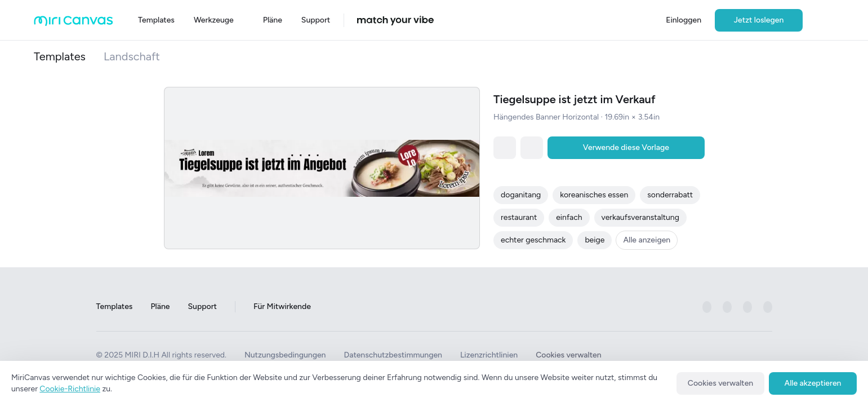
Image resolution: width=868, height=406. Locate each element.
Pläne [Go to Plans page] (160, 306)
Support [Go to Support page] (202, 306)
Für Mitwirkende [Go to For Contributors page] (282, 306)
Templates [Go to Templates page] (115, 306)
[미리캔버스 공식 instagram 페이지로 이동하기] (727, 307)
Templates (60, 56)
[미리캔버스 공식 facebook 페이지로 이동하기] (707, 307)
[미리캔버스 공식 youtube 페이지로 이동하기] (768, 307)
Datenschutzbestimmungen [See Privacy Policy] (393, 355)
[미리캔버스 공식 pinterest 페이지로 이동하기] (747, 307)
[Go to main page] (74, 23)
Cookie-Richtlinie (70, 389)
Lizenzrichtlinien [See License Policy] (489, 355)
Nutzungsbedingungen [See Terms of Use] (285, 355)
